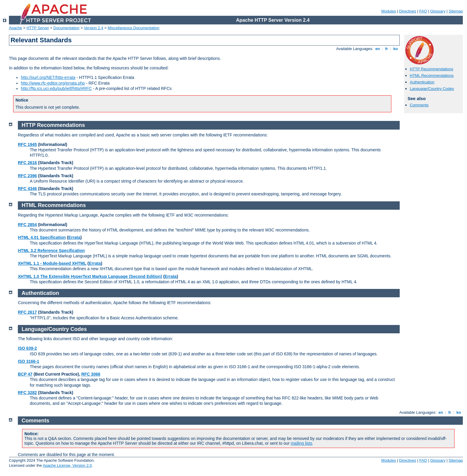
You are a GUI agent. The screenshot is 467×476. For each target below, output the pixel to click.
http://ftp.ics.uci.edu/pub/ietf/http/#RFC (56, 88)
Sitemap (456, 11)
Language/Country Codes (432, 89)
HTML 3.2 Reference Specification (51, 251)
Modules (389, 11)
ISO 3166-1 (29, 361)
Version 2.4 (94, 28)
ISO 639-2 (27, 348)
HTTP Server (38, 28)
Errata (74, 237)
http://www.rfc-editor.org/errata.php (53, 83)
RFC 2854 (27, 225)
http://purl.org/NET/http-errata (48, 77)
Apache (15, 28)
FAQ (423, 11)
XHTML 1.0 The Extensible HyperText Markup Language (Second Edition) (90, 276)
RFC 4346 (27, 189)
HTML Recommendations (432, 76)
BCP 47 (25, 374)
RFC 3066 (91, 374)
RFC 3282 (27, 393)
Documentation (66, 28)
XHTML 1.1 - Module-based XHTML (52, 263)
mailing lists (301, 443)
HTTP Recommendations (432, 69)
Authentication (422, 82)
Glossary (438, 11)
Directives (408, 11)
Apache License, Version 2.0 (67, 465)
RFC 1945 (27, 144)
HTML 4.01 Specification (42, 237)
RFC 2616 (27, 163)
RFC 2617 (27, 312)
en (378, 49)
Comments (419, 105)
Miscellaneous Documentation (134, 28)
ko (396, 49)
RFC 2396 (27, 176)
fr (387, 49)
